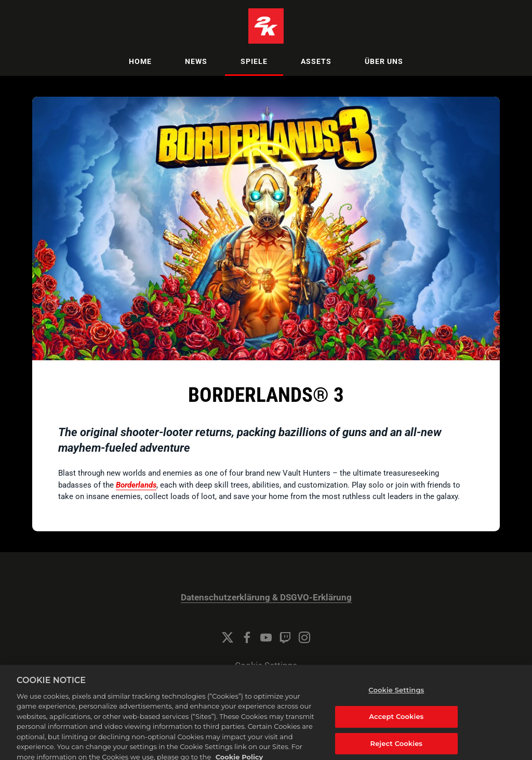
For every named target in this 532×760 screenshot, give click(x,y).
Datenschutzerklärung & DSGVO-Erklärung (266, 598)
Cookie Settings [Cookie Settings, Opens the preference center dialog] (396, 696)
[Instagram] (304, 637)
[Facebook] (247, 637)
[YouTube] (266, 637)
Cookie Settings (266, 666)
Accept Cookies (396, 723)
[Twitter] (228, 637)
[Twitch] (285, 637)
